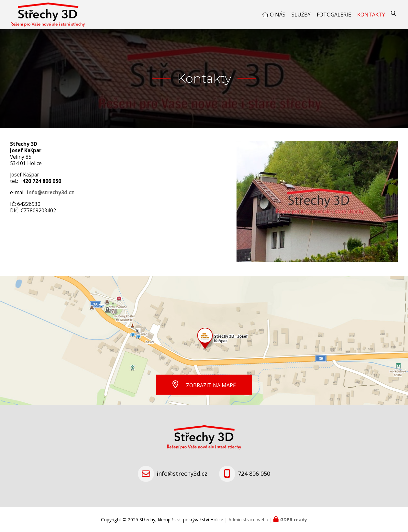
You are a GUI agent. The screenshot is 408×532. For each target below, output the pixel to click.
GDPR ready (294, 520)
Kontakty (371, 15)
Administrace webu (248, 520)
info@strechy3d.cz (50, 192)
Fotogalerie (334, 15)
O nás (278, 15)
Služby (301, 15)
